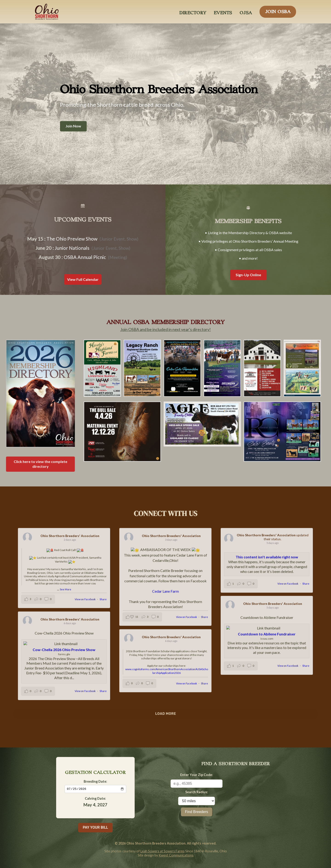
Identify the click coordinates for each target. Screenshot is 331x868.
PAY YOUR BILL (95, 827)
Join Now (73, 126)
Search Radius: (197, 792)
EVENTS (223, 11)
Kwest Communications (176, 855)
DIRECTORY (193, 11)
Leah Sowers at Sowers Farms (163, 851)
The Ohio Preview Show (72, 239)
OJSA (246, 11)
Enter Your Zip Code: (197, 775)
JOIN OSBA (278, 10)
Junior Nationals (72, 248)
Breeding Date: (95, 781)
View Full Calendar (83, 279)
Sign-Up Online (248, 275)
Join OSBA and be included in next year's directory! (165, 329)
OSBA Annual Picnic (85, 257)
